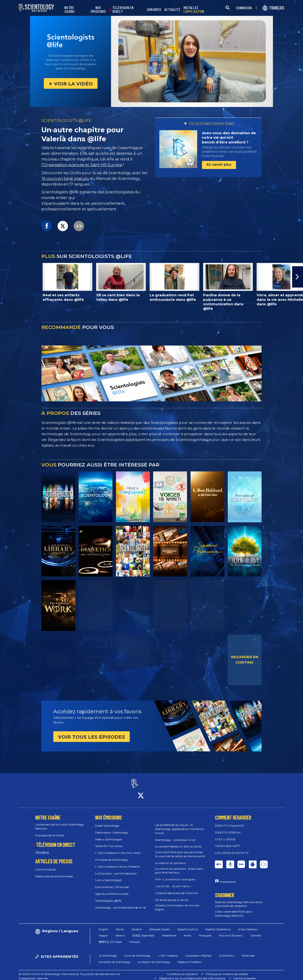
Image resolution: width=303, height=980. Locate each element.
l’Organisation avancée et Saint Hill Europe (82, 165)
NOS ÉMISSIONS (98, 10)
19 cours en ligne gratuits (65, 179)
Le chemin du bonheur (171, 859)
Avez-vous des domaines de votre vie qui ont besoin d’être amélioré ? (229, 137)
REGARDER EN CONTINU (245, 660)
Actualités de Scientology (114, 958)
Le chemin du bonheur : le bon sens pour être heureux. (179, 866)
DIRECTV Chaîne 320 (230, 821)
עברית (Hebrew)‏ (248, 925)
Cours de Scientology (138, 952)
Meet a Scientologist (109, 835)
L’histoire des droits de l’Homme (176, 889)
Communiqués (46, 865)
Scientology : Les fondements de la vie (120, 903)
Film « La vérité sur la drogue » (176, 875)
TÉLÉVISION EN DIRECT (123, 10)
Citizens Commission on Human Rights (177, 903)
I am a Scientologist (108, 876)
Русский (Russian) (231, 931)
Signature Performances (112, 889)
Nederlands (169, 931)
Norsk (188, 931)
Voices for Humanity (109, 842)
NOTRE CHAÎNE (70, 10)
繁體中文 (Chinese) (110, 938)
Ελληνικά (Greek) (160, 925)
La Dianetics (227, 952)
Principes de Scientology (112, 855)
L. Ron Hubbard (168, 952)
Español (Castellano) (218, 925)
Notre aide (248, 952)
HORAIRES (154, 10)
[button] (298, 277)
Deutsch (137, 925)
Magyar (103, 931)
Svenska (256, 931)
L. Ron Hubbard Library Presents (118, 862)
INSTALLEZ (194, 10)
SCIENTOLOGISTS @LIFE (66, 120)
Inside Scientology (107, 821)
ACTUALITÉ (172, 10)
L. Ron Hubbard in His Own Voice (118, 849)
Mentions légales (245, 974)
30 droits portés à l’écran (172, 896)
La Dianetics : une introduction (116, 869)
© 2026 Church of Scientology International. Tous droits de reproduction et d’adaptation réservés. (69, 972)
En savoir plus (219, 164)
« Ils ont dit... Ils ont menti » (173, 882)
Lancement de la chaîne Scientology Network (60, 822)
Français (135, 938)
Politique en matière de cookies (227, 970)
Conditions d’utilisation (183, 970)
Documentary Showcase (112, 883)
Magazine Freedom (190, 958)
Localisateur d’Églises (198, 952)
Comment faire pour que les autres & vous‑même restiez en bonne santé (180, 850)
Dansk (120, 925)
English (104, 925)
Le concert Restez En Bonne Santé (178, 842)
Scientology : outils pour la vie (175, 836)
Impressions (228, 877)
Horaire (42, 849)
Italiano (120, 931)
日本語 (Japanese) (143, 931)
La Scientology (108, 952)
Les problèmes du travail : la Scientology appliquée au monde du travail (179, 825)
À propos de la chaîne (50, 831)
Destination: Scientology (112, 828)
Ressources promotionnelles (54, 872)
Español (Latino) (188, 925)
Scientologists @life (108, 896)
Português (205, 931)
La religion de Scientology (154, 958)
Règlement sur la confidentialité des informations (192, 974)
